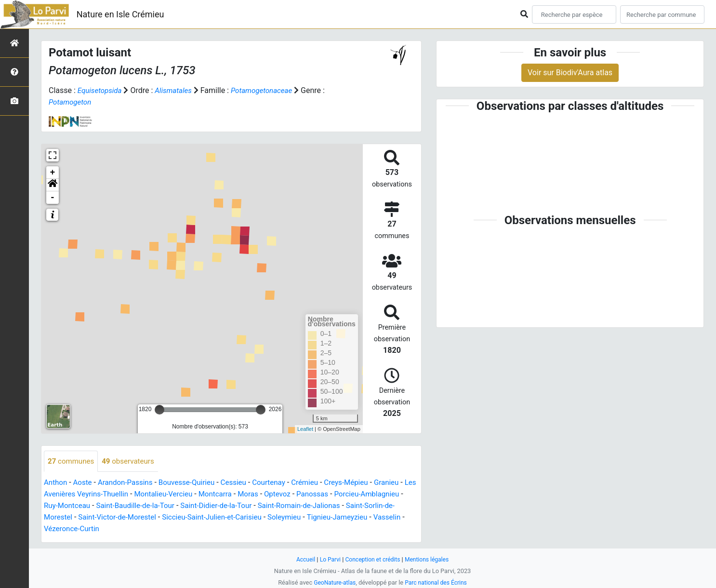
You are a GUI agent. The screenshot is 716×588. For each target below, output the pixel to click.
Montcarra (243, 495)
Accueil (302, 559)
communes (72, 461)
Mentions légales (430, 559)
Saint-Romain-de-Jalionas (361, 506)
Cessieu (244, 483)
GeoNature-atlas (333, 582)
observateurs (132, 461)
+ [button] (53, 173)
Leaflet (305, 429)
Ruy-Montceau (115, 506)
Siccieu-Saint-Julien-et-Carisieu (274, 518)
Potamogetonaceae (269, 90)
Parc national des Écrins (437, 582)
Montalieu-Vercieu (189, 495)
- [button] (53, 198)
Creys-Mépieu (363, 483)
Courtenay (281, 483)
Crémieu (319, 483)
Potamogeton (71, 102)
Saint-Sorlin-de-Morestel (85, 518)
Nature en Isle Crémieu (120, 14)
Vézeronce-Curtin (151, 529)
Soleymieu (350, 518)
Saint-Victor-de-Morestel (173, 518)
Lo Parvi (328, 559)
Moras (278, 495)
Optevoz (309, 495)
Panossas (345, 495)
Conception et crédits (373, 559)
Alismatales (177, 90)
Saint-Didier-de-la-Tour (273, 506)
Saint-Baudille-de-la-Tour (188, 506)
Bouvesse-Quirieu (195, 483)
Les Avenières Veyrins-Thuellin (100, 495)
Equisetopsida (101, 90)
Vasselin (101, 529)
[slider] (159, 410)
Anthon (56, 483)
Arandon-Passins (129, 483)
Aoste (85, 483)
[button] (53, 185)
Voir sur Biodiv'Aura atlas (570, 73)
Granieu (405, 483)
